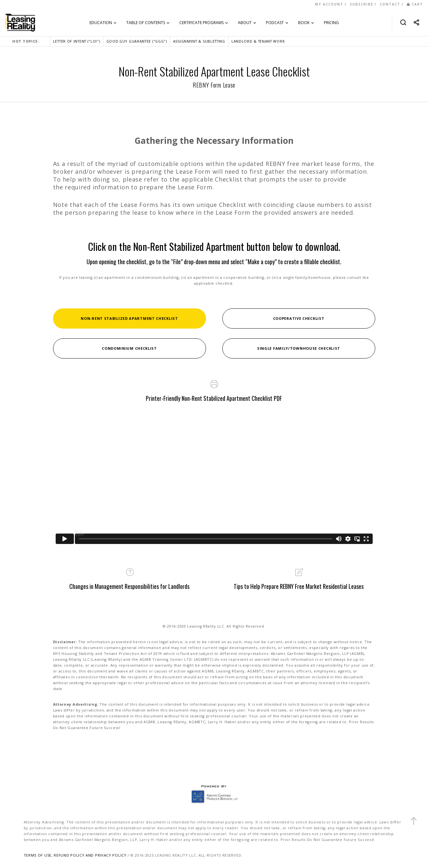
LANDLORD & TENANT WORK (258, 41)
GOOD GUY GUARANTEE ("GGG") (137, 41)
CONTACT (390, 4)
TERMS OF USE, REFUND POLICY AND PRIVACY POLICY (75, 855)
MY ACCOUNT (329, 4)
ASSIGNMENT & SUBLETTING (199, 41)
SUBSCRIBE (362, 4)
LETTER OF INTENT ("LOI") (77, 41)
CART (415, 4)
